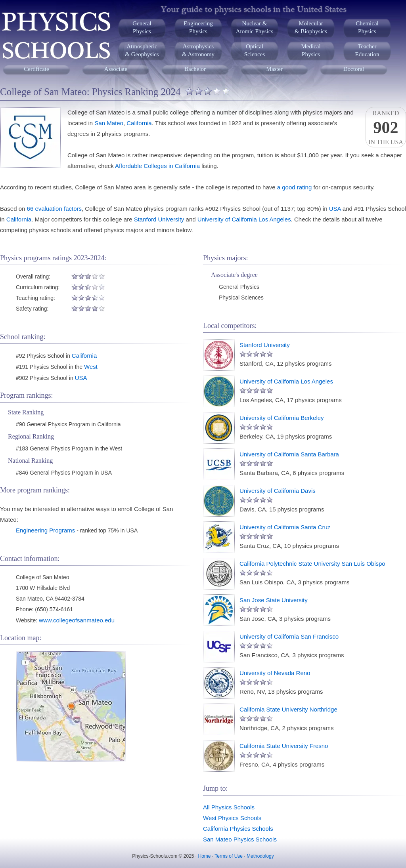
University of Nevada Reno (275, 673)
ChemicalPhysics (367, 27)
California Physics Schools (238, 829)
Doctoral (354, 69)
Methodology (260, 856)
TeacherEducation (367, 50)
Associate (116, 69)
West (91, 367)
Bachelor (195, 69)
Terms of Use (229, 856)
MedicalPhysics (311, 50)
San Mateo (109, 123)
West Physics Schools (232, 818)
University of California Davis (278, 491)
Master (274, 69)
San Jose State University (274, 600)
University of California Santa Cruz (285, 527)
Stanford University (159, 219)
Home (205, 856)
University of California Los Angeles (244, 219)
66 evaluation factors (54, 209)
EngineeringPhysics (198, 27)
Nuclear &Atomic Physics (255, 27)
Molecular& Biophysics (311, 27)
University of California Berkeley (282, 418)
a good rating (295, 187)
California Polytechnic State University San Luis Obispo (312, 564)
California (139, 123)
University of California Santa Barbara (289, 454)
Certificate (36, 69)
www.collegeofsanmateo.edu (77, 620)
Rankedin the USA (386, 128)
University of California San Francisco (289, 636)
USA (335, 209)
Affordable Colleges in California (157, 166)
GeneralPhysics (142, 27)
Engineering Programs (45, 530)
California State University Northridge (288, 709)
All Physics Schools (229, 807)
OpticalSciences (255, 50)
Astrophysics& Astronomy (198, 50)
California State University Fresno (284, 746)
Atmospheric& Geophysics (142, 50)
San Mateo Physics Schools (240, 839)
